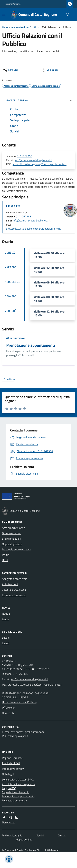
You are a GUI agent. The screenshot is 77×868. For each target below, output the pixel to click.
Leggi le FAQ (9, 788)
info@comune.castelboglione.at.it (34, 160)
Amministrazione (20, 27)
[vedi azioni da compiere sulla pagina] (50, 70)
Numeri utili (8, 713)
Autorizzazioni (15, 338)
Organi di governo (12, 544)
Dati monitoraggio (12, 835)
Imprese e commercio (14, 595)
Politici (6, 555)
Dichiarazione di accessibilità (18, 779)
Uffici (35, 27)
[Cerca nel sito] (66, 15)
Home (5, 27)
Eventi (6, 643)
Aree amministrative (13, 528)
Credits (62, 835)
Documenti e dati (12, 533)
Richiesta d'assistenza (14, 800)
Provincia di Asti (11, 763)
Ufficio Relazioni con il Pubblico (19, 702)
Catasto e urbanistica (14, 590)
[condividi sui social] (10, 70)
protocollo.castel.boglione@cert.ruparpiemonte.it (39, 164)
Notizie (6, 614)
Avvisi (5, 619)
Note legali (8, 774)
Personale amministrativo (16, 549)
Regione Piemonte (13, 4)
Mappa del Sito (24, 839)
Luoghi (6, 638)
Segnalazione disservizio (16, 792)
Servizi (40, 835)
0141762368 (24, 156)
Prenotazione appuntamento (18, 796)
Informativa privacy (13, 769)
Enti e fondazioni (11, 539)
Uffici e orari (9, 708)
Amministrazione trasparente (18, 784)
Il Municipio (13, 206)
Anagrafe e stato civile (15, 579)
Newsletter (8, 822)
